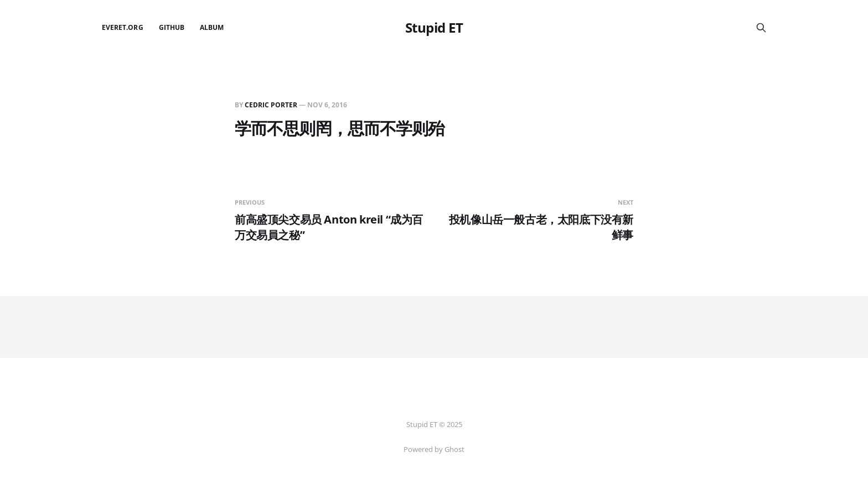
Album (212, 27)
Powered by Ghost (434, 449)
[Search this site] (761, 28)
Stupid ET (434, 28)
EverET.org (123, 27)
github (172, 27)
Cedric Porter (271, 105)
